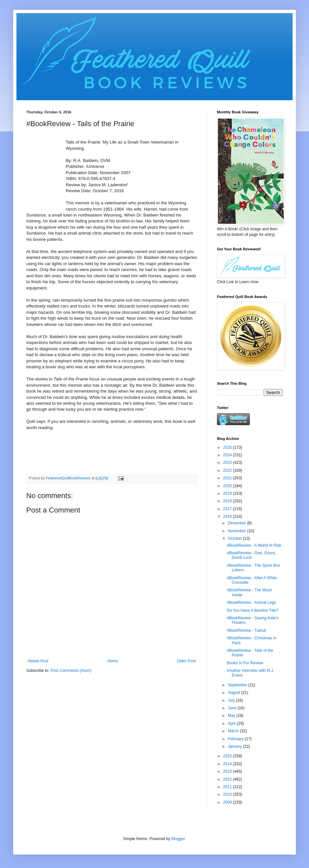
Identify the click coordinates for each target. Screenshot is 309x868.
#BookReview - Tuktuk (246, 630)
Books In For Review (245, 663)
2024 (228, 455)
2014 (228, 764)
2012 (228, 779)
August (235, 693)
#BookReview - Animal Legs (251, 603)
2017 (228, 509)
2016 (228, 516)
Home (113, 661)
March (234, 731)
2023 (228, 463)
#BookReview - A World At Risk (254, 545)
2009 (228, 802)
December (238, 523)
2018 (228, 501)
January (235, 746)
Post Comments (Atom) (71, 671)
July (232, 700)
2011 (228, 787)
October (235, 538)
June (233, 708)
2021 (228, 478)
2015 (228, 756)
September (238, 685)
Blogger (178, 839)
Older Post (186, 661)
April (232, 723)
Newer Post (38, 661)
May (232, 716)
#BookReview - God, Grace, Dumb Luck (251, 555)
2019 (228, 493)
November (238, 531)
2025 (228, 447)
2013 (228, 771)
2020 (228, 486)
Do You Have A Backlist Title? (253, 610)
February (236, 739)
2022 (228, 470)
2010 (228, 794)
